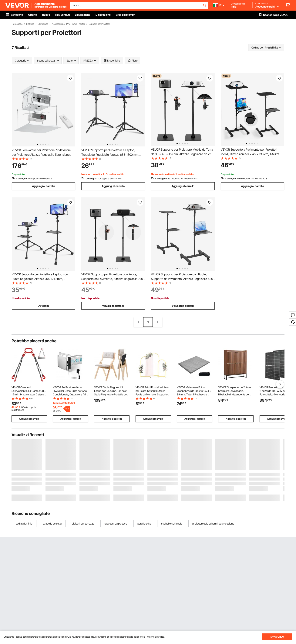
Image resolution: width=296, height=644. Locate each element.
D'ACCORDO (277, 637)
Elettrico (30, 24)
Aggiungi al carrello (44, 186)
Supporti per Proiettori (99, 24)
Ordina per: (258, 47)
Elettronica (43, 24)
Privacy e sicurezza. (155, 637)
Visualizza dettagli (113, 306)
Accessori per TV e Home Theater (68, 24)
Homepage (17, 24)
